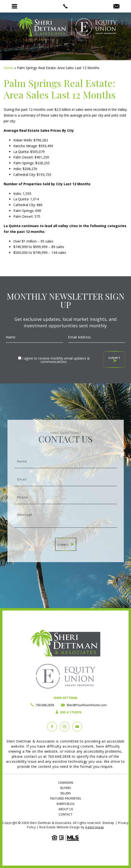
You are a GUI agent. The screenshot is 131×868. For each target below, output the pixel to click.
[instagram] (65, 727)
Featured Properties (65, 799)
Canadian (66, 783)
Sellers (65, 793)
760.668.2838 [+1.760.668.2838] (45, 705)
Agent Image (95, 827)
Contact (65, 814)
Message (65, 514)
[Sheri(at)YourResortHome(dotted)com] (116, 7)
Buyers (65, 788)
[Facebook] (52, 727)
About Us (66, 809)
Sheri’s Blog (65, 804)
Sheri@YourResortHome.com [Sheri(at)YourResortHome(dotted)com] (87, 705)
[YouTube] (77, 727)
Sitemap (108, 823)
